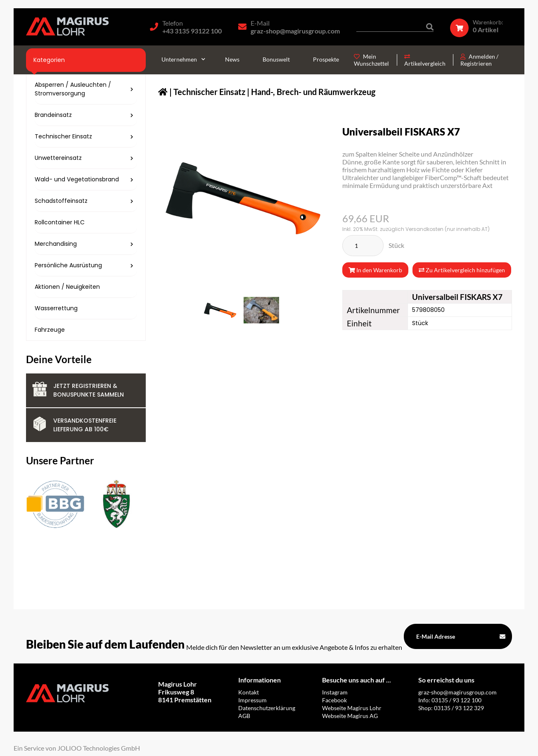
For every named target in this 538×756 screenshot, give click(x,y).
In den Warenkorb (375, 270)
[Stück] (363, 246)
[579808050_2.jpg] (261, 310)
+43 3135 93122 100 (192, 31)
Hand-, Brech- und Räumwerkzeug (313, 92)
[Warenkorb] (481, 26)
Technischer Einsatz (209, 92)
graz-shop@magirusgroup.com (295, 31)
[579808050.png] (220, 310)
